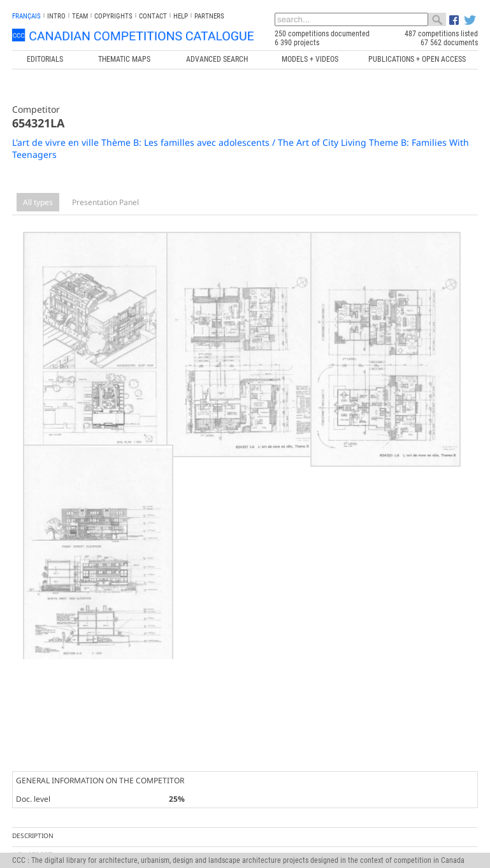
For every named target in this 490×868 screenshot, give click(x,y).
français (26, 16)
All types (38, 202)
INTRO (56, 16)
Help (181, 16)
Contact (153, 16)
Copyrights (113, 16)
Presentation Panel (105, 202)
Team (80, 16)
